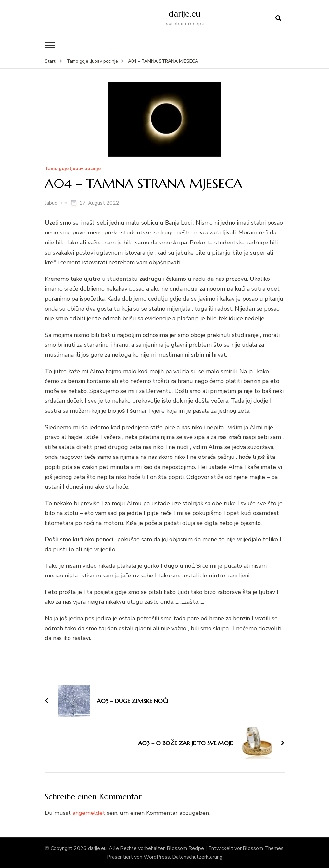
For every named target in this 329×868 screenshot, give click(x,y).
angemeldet (89, 813)
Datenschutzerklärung (197, 857)
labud (51, 203)
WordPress (157, 857)
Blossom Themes (263, 848)
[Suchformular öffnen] (278, 18)
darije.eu (184, 14)
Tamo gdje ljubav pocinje (73, 169)
